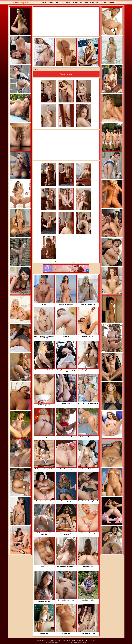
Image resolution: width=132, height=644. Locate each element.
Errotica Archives (50, 640)
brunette (66, 262)
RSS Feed (51, 2)
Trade (57, 2)
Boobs (92, 2)
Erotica (98, 2)
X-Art (69, 640)
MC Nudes (58, 640)
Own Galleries (66, 2)
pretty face (74, 262)
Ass (81, 2)
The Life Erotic (91, 640)
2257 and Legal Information (78, 642)
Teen (86, 2)
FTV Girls (73, 640)
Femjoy (43, 640)
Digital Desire (80, 640)
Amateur (75, 2)
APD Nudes (64, 640)
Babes (105, 2)
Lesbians (112, 2)
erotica (60, 262)
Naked (21, 2)
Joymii (86, 640)
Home (44, 2)
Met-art (39, 640)
